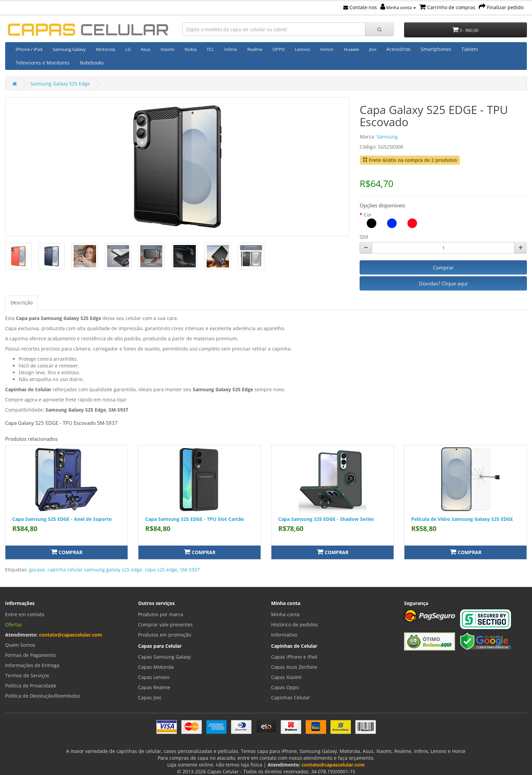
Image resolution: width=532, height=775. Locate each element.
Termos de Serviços (27, 675)
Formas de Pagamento (30, 655)
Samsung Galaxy (69, 49)
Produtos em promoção (165, 635)
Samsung (387, 137)
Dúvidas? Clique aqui (443, 283)
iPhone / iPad (29, 49)
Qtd (364, 237)
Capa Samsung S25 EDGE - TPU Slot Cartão (195, 519)
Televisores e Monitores (43, 63)
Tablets (470, 49)
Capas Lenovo (154, 677)
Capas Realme (154, 687)
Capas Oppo (285, 687)
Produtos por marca (161, 614)
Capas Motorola (156, 667)
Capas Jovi (150, 697)
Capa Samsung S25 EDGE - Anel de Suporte (62, 519)
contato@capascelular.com (71, 635)
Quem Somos (20, 645)
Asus (146, 49)
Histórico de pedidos (294, 625)
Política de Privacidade (31, 686)
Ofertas (14, 625)
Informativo (284, 635)
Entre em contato (25, 614)
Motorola (106, 49)
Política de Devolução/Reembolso (43, 696)
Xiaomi (167, 49)
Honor (327, 49)
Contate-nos (360, 7)
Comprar (443, 267)
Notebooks (92, 63)
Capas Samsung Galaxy (164, 657)
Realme (255, 49)
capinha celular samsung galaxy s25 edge (95, 570)
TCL (210, 49)
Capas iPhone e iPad (294, 657)
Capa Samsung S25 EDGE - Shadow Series (326, 519)
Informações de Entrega (32, 665)
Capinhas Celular (291, 697)
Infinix (231, 49)
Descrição (22, 303)
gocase (37, 570)
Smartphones (436, 49)
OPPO (279, 49)
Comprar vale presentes (165, 625)
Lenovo (302, 49)
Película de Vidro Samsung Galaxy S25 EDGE (462, 519)
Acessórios (398, 49)
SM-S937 (190, 570)
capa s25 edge (161, 570)
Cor (368, 215)
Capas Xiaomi (286, 677)
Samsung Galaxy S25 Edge (60, 84)
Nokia (191, 49)
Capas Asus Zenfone (294, 667)
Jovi (373, 49)
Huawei (351, 49)
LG (128, 49)
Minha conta (398, 7)
